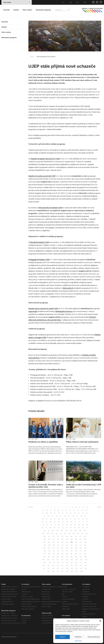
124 (67, 536)
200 (48, 560)
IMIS (78, 2)
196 (76, 557)
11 (76, 507)
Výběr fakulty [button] (17, 2)
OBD (71, 2)
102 (62, 531)
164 (67, 548)
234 (67, 568)
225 (72, 565)
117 (82, 533)
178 (85, 551)
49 (85, 516)
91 (63, 528)
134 (67, 539)
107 (85, 531)
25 (82, 510)
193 (62, 557)
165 (72, 548)
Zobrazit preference (94, 637)
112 (61, 533)
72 (83, 522)
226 (76, 565)
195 (72, 557)
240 (53, 571)
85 (87, 525)
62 (42, 522)
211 (54, 563)
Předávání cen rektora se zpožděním (43, 442)
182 (58, 554)
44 (65, 516)
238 (86, 568)
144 (67, 542)
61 (87, 519)
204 (67, 560)
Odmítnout (78, 637)
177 (81, 551)
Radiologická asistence (64, 311)
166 (76, 548)
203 (62, 560)
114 (69, 533)
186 (76, 554)
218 (85, 563)
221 (53, 565)
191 (53, 557)
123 (62, 536)
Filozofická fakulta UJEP (39, 242)
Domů (32, 57)
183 (62, 554)
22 (70, 510)
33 (67, 513)
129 (45, 539)
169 (45, 551)
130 (49, 539)
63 (47, 522)
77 (55, 525)
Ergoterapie (33, 311)
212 (58, 563)
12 (80, 507)
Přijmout (62, 637)
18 (55, 510)
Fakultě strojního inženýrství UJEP (45, 159)
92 (67, 528)
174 (67, 551)
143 (62, 542)
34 (71, 513)
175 (72, 551)
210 (49, 563)
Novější (31, 507)
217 (81, 563)
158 (85, 545)
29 (51, 513)
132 (58, 539)
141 (53, 542)
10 (72, 507)
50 (43, 519)
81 (71, 525)
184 (67, 554)
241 (58, 571)
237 (81, 568)
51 (47, 519)
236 (76, 568)
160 (49, 548)
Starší (99, 507)
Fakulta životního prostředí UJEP (42, 176)
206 (77, 560)
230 (49, 568)
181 (54, 554)
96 (83, 528)
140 (49, 542)
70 (75, 522)
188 (85, 554)
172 (58, 551)
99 (49, 531)
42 (56, 516)
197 (81, 557)
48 (81, 516)
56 (67, 519)
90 (59, 528)
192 (58, 557)
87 (47, 528)
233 (62, 568)
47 (77, 516)
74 (43, 525)
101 (57, 531)
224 (67, 565)
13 (83, 507)
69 (71, 522)
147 (81, 542)
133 (62, 539)
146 (76, 542)
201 (53, 560)
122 (58, 536)
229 (44, 568)
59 (79, 519)
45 (69, 516)
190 (49, 557)
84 (83, 525)
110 (52, 533)
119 (45, 536)
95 (79, 528)
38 (87, 513)
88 (50, 528)
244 (72, 571)
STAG (85, 2)
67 (63, 522)
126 (76, 536)
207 (81, 560)
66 (59, 522)
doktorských (68, 288)
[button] (100, 621)
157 (81, 545)
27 (43, 513)
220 (48, 565)
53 (55, 519)
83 (79, 525)
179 (45, 554)
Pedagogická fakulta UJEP (39, 260)
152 (58, 545)
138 (85, 539)
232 (58, 568)
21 (66, 510)
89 (55, 528)
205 (72, 560)
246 (81, 571)
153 (63, 545)
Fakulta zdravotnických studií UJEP (43, 309)
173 (63, 551)
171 (54, 551)
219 (44, 565)
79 (63, 525)
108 (43, 533)
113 (65, 533)
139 (44, 542)
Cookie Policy (78, 641)
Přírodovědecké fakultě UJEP (50, 208)
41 (53, 516)
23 (74, 510)
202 (57, 560)
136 (76, 539)
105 (76, 531)
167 (81, 548)
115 (74, 533)
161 (53, 548)
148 (85, 542)
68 (67, 522)
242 (62, 571)
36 (79, 513)
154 (67, 545)
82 (75, 525)
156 (76, 545)
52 (51, 519)
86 (42, 528)
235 (72, 568)
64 (51, 522)
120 (49, 536)
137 (80, 539)
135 (71, 539)
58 (75, 519)
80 (67, 525)
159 (44, 548)
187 (80, 554)
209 (45, 563)
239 (48, 571)
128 (85, 536)
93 (71, 528)
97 (87, 528)
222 (58, 565)
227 (81, 565)
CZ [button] (64, 2)
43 (61, 516)
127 (80, 536)
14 (87, 507)
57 (71, 519)
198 (85, 557)
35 (75, 513)
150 (49, 545)
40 (48, 516)
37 (83, 513)
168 (85, 548)
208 (86, 560)
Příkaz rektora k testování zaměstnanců (82, 442)
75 (47, 525)
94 (75, 528)
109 (48, 533)
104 (71, 531)
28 (47, 513)
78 (59, 525)
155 (72, 545)
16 (47, 510)
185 (71, 554)
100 (53, 531)
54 (59, 519)
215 (72, 563)
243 (67, 571)
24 (78, 510)
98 (44, 531)
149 (45, 545)
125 (71, 536)
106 (80, 531)
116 (78, 533)
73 (87, 522)
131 (54, 539)
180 (49, 554)
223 (62, 565)
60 (83, 519)
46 (73, 516)
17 (51, 510)
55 (63, 519)
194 (67, 557)
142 (58, 542)
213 (63, 563)
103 (66, 531)
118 (87, 533)
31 (59, 513)
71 (79, 522)
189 (44, 557)
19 (58, 510)
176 (76, 551)
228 (86, 565)
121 (54, 536)
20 (62, 510)
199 (43, 560)
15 (43, 510)
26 (86, 510)
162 (58, 548)
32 (63, 513)
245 (77, 571)
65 (55, 522)
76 (51, 525)
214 (67, 563)
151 (54, 545)
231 (53, 568)
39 (44, 516)
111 (57, 533)
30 (55, 513)
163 (62, 548)
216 (76, 563)
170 (49, 551)
